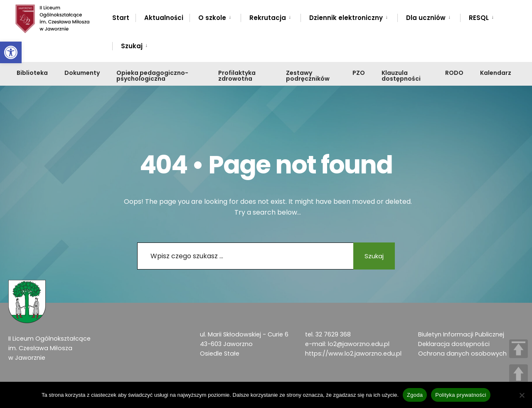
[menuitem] (215, 16)
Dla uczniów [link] (426, 18)
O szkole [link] (212, 18)
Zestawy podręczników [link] (308, 76)
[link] (11, 52)
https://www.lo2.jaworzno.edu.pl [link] (353, 354)
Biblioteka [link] (32, 73)
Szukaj (372, 256)
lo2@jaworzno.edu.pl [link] (359, 344)
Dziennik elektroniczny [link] (346, 18)
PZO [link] (359, 73)
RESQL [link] (479, 18)
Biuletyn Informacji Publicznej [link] (461, 334)
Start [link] (121, 18)
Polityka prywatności (461, 395)
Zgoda (415, 395)
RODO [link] (454, 73)
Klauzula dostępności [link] (401, 76)
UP (518, 374)
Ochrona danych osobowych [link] (462, 354)
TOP (518, 349)
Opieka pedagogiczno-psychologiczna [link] (152, 76)
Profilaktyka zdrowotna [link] (237, 76)
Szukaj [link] (132, 46)
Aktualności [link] (164, 18)
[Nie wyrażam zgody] (522, 395)
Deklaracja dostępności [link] (454, 344)
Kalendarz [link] (496, 73)
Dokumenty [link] (82, 73)
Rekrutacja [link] (268, 18)
